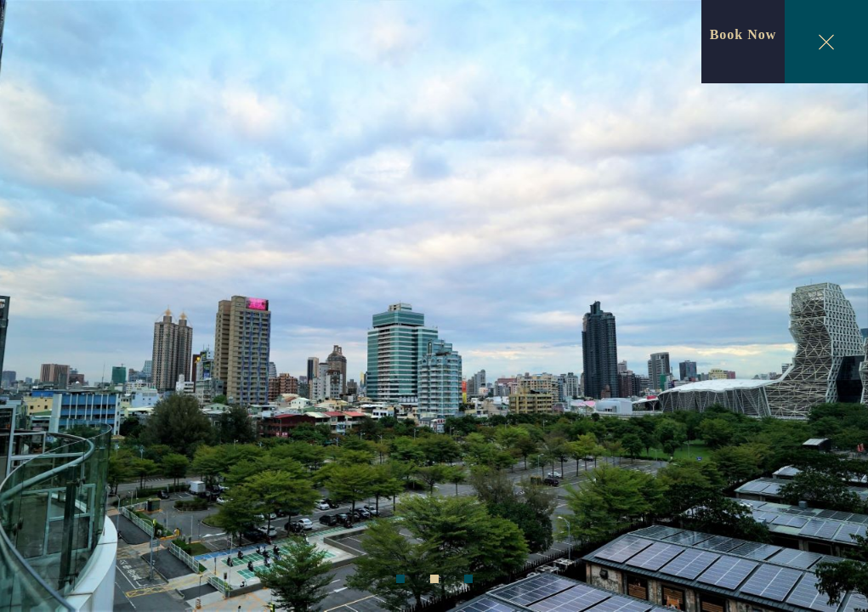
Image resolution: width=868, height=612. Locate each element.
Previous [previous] (34, 309)
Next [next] (834, 309)
